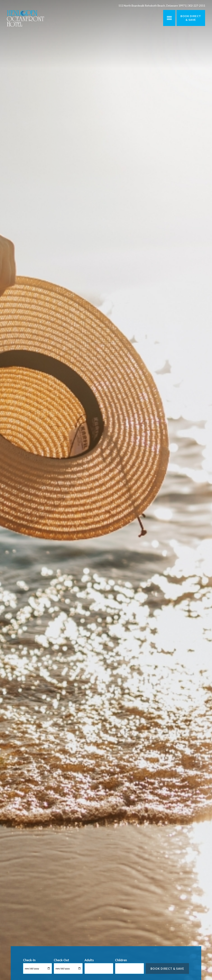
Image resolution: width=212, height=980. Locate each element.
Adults (89, 960)
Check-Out (61, 960)
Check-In (29, 960)
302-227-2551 (196, 6)
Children (121, 960)
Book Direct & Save (191, 18)
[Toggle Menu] (169, 18)
